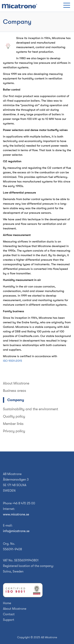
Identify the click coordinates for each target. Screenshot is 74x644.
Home (7, 603)
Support (9, 620)
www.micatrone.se (16, 514)
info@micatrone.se (16, 531)
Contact (9, 614)
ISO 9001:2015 (13, 361)
